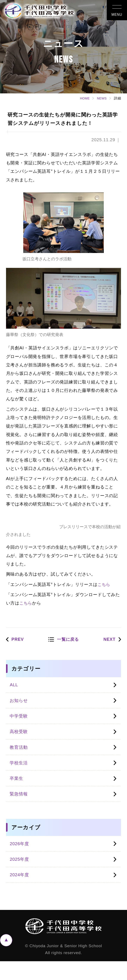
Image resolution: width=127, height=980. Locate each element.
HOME (83, 98)
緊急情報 (20, 807)
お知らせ (20, 705)
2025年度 (21, 876)
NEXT (108, 642)
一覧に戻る (68, 642)
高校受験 (20, 739)
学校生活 (20, 773)
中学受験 (20, 722)
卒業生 (18, 790)
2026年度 (21, 859)
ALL (15, 688)
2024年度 (21, 893)
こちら (104, 586)
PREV (19, 642)
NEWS (101, 98)
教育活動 (20, 756)
